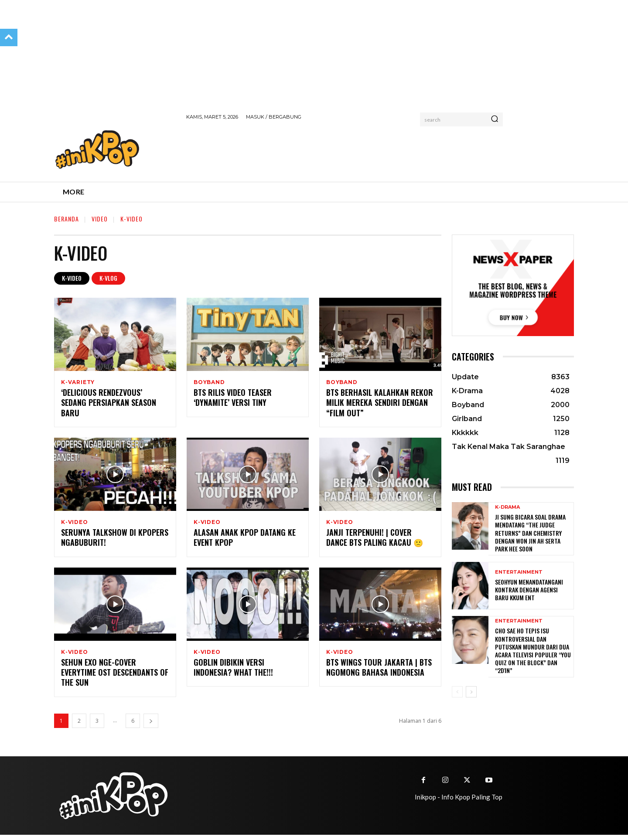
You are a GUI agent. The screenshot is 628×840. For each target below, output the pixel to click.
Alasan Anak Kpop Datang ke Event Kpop (245, 541)
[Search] (495, 119)
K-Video (72, 278)
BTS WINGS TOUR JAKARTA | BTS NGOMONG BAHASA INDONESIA (379, 672)
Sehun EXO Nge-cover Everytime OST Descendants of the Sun (115, 678)
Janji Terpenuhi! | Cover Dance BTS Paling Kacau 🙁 (375, 541)
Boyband (209, 382)
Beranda (67, 219)
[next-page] (151, 726)
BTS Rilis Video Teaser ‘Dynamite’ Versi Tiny (233, 399)
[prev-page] (457, 692)
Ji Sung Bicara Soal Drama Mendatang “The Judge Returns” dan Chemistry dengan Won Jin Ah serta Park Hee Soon (530, 533)
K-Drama (507, 507)
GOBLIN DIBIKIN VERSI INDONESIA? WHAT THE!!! (233, 672)
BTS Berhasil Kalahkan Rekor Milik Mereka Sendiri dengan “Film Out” (380, 404)
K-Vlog (108, 278)
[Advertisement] (345, 150)
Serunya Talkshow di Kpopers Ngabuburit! (115, 541)
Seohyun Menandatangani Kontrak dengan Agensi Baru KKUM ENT (529, 590)
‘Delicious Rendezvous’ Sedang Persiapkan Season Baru (109, 404)
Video (100, 219)
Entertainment (519, 572)
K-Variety (78, 382)
